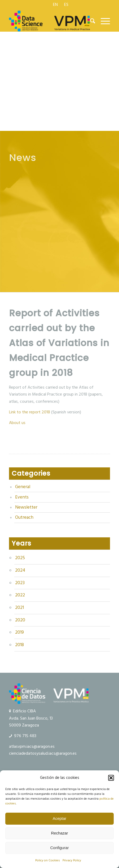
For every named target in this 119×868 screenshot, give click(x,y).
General (23, 487)
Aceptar (60, 818)
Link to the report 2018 (30, 412)
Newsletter (26, 507)
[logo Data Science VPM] (49, 21)
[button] (111, 778)
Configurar (59, 848)
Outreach (24, 517)
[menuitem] (56, 5)
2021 (19, 608)
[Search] (90, 21)
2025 (20, 558)
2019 (19, 632)
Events (22, 497)
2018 (19, 645)
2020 (20, 620)
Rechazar (59, 833)
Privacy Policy (72, 860)
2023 (20, 583)
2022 (20, 595)
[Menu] (103, 21)
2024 (20, 570)
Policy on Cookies (48, 860)
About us (17, 423)
